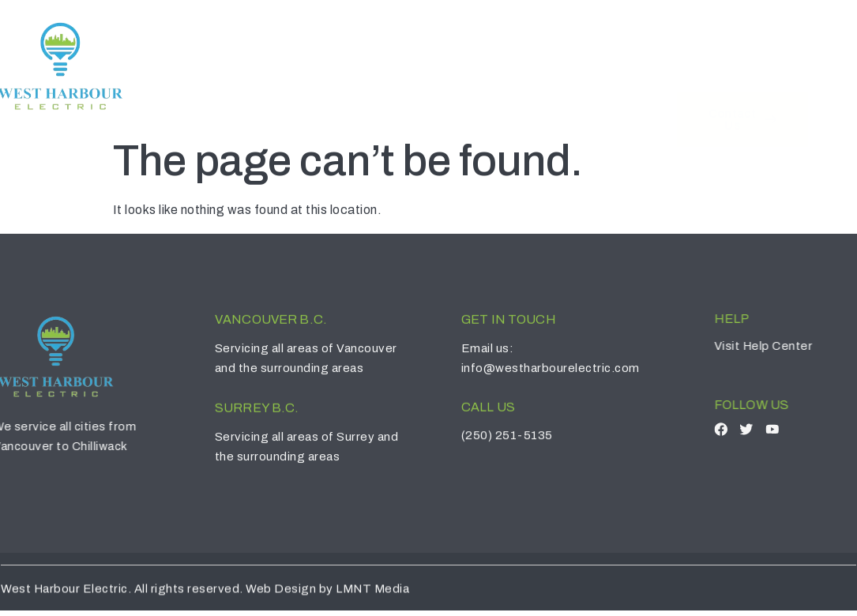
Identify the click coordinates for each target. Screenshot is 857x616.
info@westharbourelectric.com (561, 362)
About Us (395, 54)
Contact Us (590, 54)
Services (489, 54)
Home (320, 54)
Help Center (804, 336)
